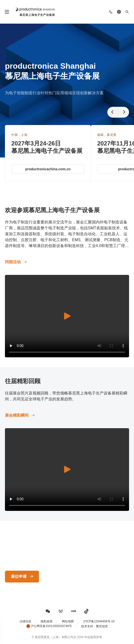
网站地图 (68, 621)
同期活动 (13, 262)
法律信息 (25, 621)
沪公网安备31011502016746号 (51, 626)
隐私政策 (47, 621)
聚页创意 (102, 626)
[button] (48, 611)
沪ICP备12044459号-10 (99, 621)
